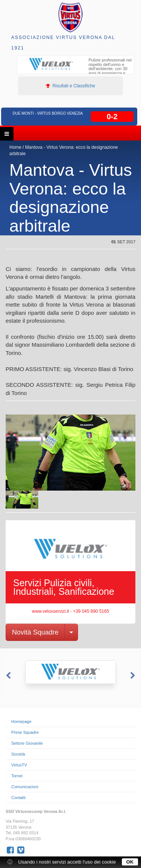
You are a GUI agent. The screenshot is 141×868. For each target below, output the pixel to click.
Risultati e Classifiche (70, 86)
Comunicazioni (25, 787)
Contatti (18, 798)
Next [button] (133, 676)
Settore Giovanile (27, 743)
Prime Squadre (25, 732)
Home (15, 147)
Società (18, 754)
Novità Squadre (35, 632)
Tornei (17, 776)
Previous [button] (7, 676)
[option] (76, 70)
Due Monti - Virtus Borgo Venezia (48, 113)
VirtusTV (19, 765)
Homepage (21, 721)
